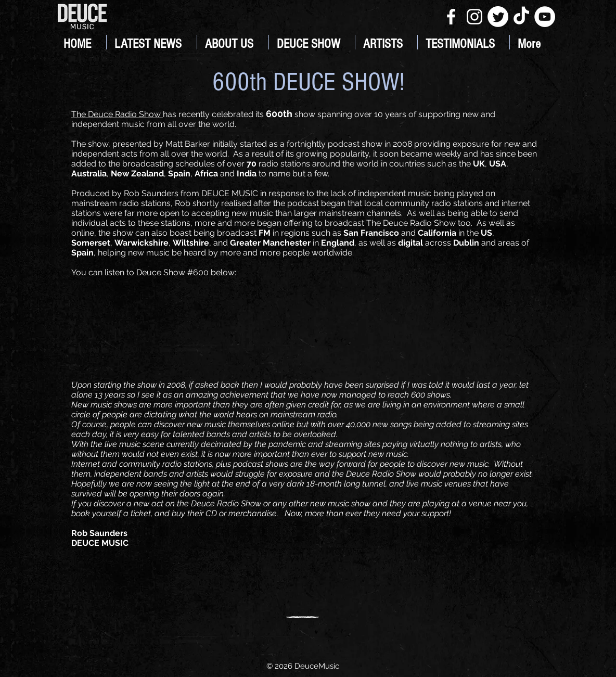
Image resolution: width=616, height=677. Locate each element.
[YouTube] (545, 17)
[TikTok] (521, 17)
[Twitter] (498, 17)
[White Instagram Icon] (474, 17)
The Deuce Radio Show (117, 114)
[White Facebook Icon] (451, 17)
